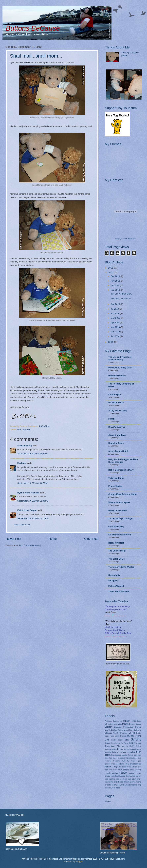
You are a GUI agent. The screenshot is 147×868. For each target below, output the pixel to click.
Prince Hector (115, 486)
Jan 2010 (115, 336)
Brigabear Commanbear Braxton (128, 727)
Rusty (113, 740)
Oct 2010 (115, 285)
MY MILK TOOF (116, 403)
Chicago (108, 733)
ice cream (122, 767)
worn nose (116, 788)
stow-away (137, 779)
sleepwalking (130, 776)
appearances (136, 749)
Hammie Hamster (117, 376)
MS (133, 736)
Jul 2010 (115, 309)
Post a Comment (22, 525)
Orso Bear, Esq (116, 527)
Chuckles (123, 733)
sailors (122, 776)
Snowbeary (116, 743)
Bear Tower (131, 721)
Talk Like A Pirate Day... (121, 294)
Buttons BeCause (33, 28)
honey (108, 767)
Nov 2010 (116, 281)
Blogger (79, 861)
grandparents (136, 764)
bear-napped (116, 755)
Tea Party (124, 743)
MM (129, 736)
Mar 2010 (115, 327)
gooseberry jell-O (122, 764)
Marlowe (27, 430)
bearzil (112, 419)
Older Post (91, 539)
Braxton (109, 727)
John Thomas (121, 736)
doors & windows (117, 435)
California (138, 730)
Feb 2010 (115, 332)
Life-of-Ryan (115, 394)
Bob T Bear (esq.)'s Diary (121, 470)
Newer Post (13, 539)
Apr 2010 (115, 323)
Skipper (108, 743)
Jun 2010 (115, 313)
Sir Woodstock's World (120, 535)
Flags (112, 736)
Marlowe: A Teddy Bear (120, 368)
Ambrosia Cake (111, 721)
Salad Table (123, 740)
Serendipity (114, 575)
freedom (116, 761)
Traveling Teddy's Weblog (121, 567)
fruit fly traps (129, 761)
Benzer (132, 724)
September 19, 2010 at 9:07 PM (32, 483)
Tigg (131, 743)
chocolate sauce (111, 758)
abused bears (117, 749)
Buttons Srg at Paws (126, 730)
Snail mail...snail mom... (36, 56)
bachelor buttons (111, 752)
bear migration (129, 752)
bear (120, 752)
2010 (111, 272)
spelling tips (114, 779)
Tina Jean (137, 743)
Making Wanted (116, 586)
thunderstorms (130, 782)
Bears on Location (118, 510)
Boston (139, 724)
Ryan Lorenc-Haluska (28, 493)
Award (120, 721)
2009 (111, 342)
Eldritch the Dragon (27, 510)
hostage (115, 767)
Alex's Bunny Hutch (118, 451)
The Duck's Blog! (117, 551)
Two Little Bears (117, 559)
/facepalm (113, 581)
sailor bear (115, 776)
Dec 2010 (116, 276)
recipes (131, 773)
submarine (109, 782)
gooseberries (110, 764)
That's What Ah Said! (119, 591)
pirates (115, 773)
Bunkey (114, 730)
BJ (124, 721)
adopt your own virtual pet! (126, 239)
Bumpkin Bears (116, 443)
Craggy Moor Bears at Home (123, 494)
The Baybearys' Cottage (120, 519)
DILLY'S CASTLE (117, 427)
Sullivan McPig (25, 446)
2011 (111, 268)
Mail (19, 430)
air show (127, 749)
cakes (124, 755)
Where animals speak (119, 502)
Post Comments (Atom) (30, 545)
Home (53, 539)
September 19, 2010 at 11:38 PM (33, 501)
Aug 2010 (116, 304)
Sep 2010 (116, 290)
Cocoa (132, 733)
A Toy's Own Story (118, 411)
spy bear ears (125, 779)
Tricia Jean (110, 746)
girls (139, 761)
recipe (123, 773)
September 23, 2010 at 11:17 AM (33, 518)
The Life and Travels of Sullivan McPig (120, 358)
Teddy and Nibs (116, 478)
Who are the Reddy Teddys (129, 746)
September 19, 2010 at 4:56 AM (32, 454)
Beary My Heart (116, 543)
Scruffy (136, 739)
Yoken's (108, 749)
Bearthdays (123, 724)
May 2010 (116, 318)
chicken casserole (134, 755)
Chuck (116, 733)
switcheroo (119, 782)
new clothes (123, 770)
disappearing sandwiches (128, 758)
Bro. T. (108, 730)
